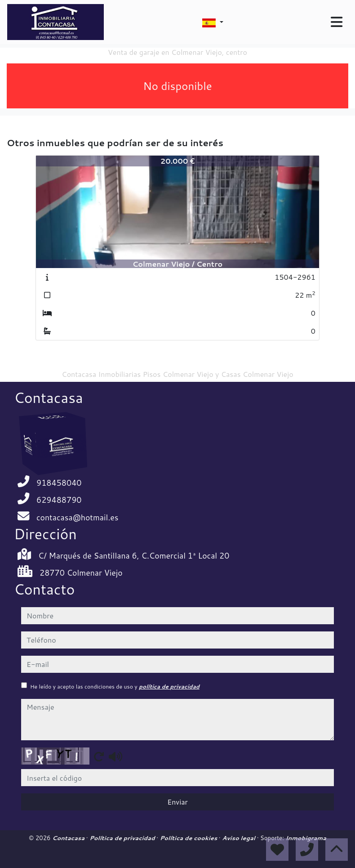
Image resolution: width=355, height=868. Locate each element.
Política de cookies (189, 838)
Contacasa (69, 838)
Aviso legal (239, 838)
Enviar (177, 802)
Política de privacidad (123, 838)
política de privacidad (169, 687)
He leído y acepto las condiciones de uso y (115, 687)
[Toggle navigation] (337, 22)
